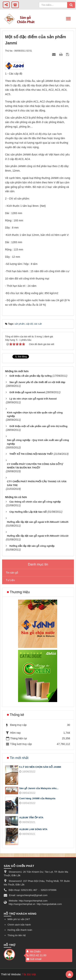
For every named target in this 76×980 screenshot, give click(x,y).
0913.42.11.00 (36, 955)
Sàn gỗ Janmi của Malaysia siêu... (39, 788)
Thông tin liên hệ (17, 935)
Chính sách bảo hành (19, 925)
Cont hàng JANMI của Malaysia (37, 798)
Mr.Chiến (35, 952)
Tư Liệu (10, 580)
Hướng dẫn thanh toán (20, 930)
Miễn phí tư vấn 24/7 (19, 919)
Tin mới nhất (19, 758)
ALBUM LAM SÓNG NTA (33, 829)
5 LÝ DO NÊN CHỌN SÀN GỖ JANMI (40, 767)
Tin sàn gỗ (12, 573)
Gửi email (34, 959)
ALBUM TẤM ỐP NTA (31, 818)
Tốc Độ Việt (29, 974)
